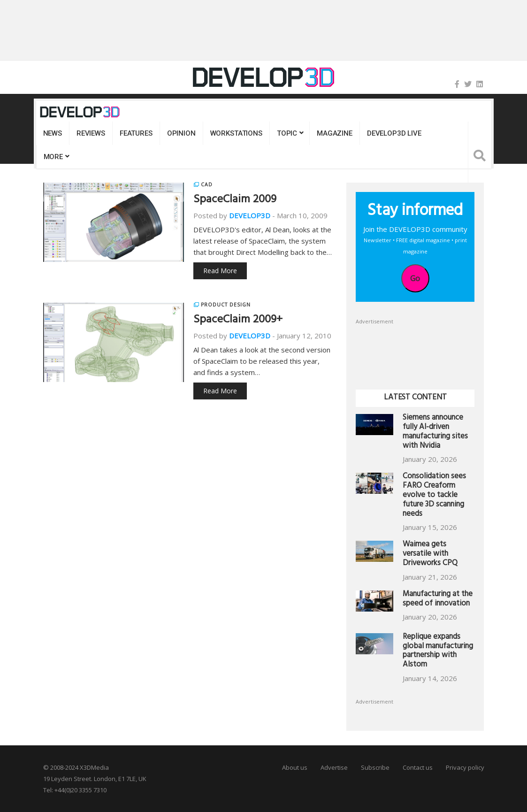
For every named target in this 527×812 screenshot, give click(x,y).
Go (415, 278)
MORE (53, 157)
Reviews (91, 133)
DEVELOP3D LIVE (394, 133)
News (53, 133)
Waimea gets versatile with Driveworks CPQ (430, 555)
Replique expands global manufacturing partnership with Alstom (438, 651)
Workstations (236, 133)
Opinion (181, 133)
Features (136, 133)
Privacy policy (465, 767)
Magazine (335, 133)
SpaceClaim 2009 (235, 200)
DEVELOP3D (250, 215)
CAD (207, 184)
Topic (287, 133)
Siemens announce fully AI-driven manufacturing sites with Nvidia (435, 432)
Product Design (225, 305)
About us (295, 767)
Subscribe (375, 767)
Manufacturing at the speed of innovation (438, 600)
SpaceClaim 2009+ (238, 321)
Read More (220, 271)
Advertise (334, 767)
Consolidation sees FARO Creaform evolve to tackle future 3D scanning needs (434, 496)
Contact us (418, 767)
